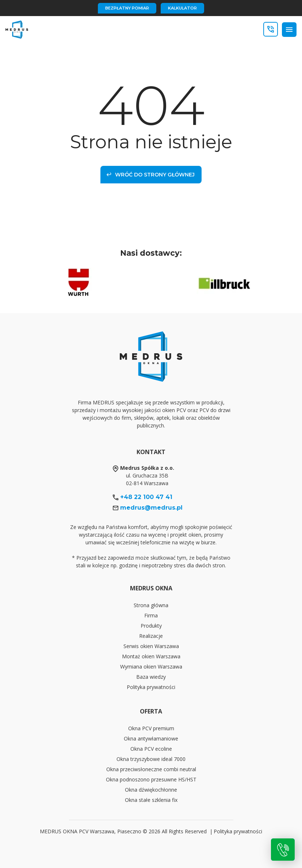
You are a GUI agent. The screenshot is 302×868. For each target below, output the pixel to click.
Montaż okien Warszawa (151, 656)
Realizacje (151, 636)
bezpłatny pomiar (127, 8)
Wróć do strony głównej (151, 175)
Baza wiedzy (151, 677)
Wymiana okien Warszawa (151, 667)
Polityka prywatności (151, 687)
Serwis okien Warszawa (151, 646)
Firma (151, 615)
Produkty (151, 626)
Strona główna (151, 605)
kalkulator (182, 8)
